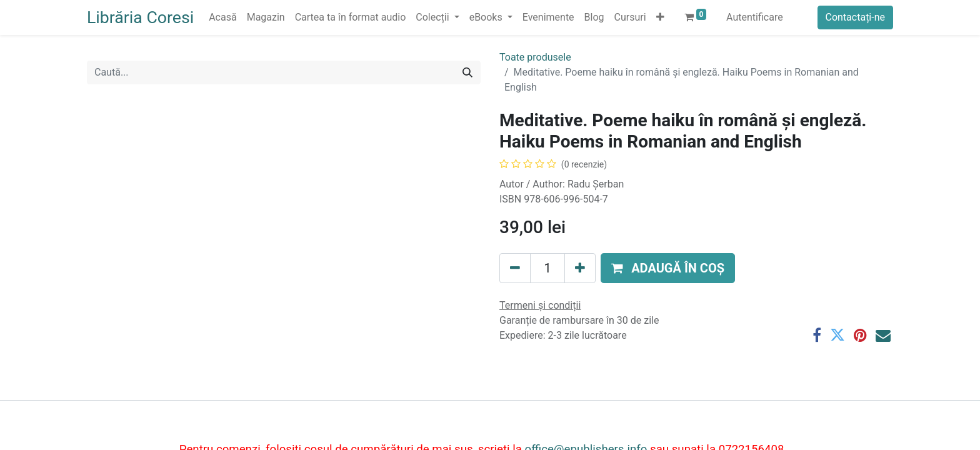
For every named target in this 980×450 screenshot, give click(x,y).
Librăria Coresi (140, 17)
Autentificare (755, 17)
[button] (660, 17)
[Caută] (467, 72)
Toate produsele (535, 57)
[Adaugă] (580, 268)
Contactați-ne (856, 17)
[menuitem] (222, 17)
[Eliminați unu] (515, 268)
